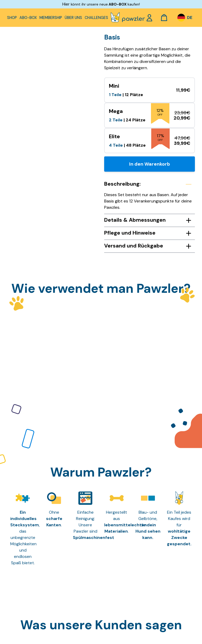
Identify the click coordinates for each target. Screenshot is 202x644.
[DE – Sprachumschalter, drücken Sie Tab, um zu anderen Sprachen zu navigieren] (185, 18)
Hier (66, 4)
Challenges (96, 18)
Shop (12, 18)
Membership (51, 18)
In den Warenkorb (150, 164)
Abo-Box (28, 18)
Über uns (73, 18)
